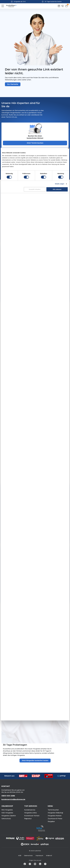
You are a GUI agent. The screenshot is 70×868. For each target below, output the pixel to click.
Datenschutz (28, 856)
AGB (20, 856)
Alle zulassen (57, 189)
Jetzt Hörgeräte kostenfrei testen (35, 760)
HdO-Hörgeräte (7, 813)
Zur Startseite (13, 84)
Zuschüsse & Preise (55, 819)
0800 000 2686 (8, 796)
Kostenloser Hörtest (32, 816)
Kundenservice (30, 810)
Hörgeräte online (30, 813)
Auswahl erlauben (35, 189)
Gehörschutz (6, 819)
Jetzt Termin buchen (35, 143)
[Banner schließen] (69, 148)
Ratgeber (51, 821)
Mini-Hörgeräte (7, 810)
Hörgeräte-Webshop (55, 813)
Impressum (39, 856)
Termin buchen (53, 810)
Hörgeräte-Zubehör (9, 816)
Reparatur (28, 819)
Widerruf (49, 856)
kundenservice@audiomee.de (13, 799)
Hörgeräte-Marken (55, 816)
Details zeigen (60, 184)
